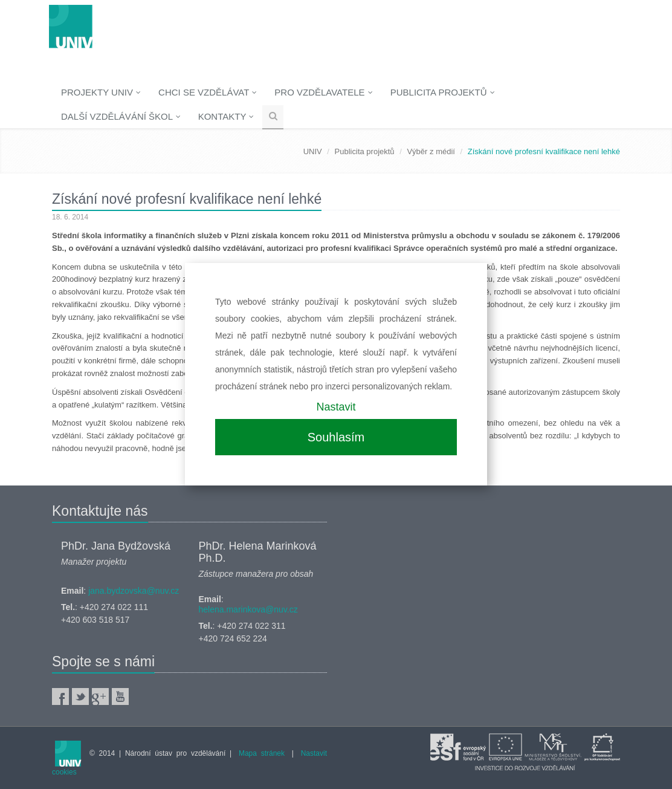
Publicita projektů (443, 92)
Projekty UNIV (101, 92)
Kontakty (226, 116)
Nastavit (336, 407)
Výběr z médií (431, 151)
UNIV (313, 151)
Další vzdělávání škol (121, 116)
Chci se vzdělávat (208, 92)
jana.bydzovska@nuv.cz (134, 591)
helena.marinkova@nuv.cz (248, 609)
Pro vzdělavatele (323, 92)
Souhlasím (336, 437)
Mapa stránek (262, 753)
